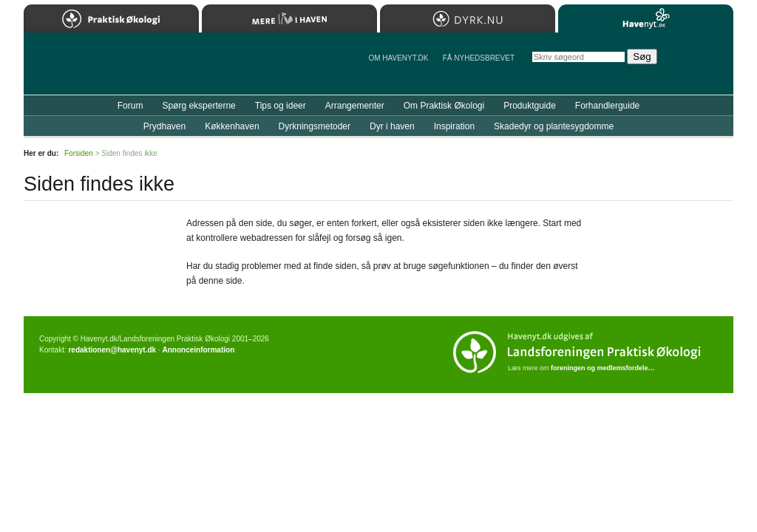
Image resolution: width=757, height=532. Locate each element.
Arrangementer (355, 106)
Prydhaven (164, 126)
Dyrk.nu (468, 18)
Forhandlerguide (607, 106)
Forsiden (79, 153)
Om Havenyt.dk (398, 58)
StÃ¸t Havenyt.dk (700, 64)
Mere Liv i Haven (289, 18)
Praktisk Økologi (111, 18)
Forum (130, 106)
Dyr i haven (392, 126)
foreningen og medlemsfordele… (603, 368)
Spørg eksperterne (198, 106)
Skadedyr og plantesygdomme (554, 126)
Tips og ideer (281, 106)
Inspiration (454, 126)
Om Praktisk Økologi (444, 106)
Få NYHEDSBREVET (479, 58)
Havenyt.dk (646, 18)
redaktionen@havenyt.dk (112, 350)
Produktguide (530, 106)
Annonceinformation (198, 350)
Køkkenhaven (232, 126)
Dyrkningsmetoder (315, 126)
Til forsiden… (88, 69)
